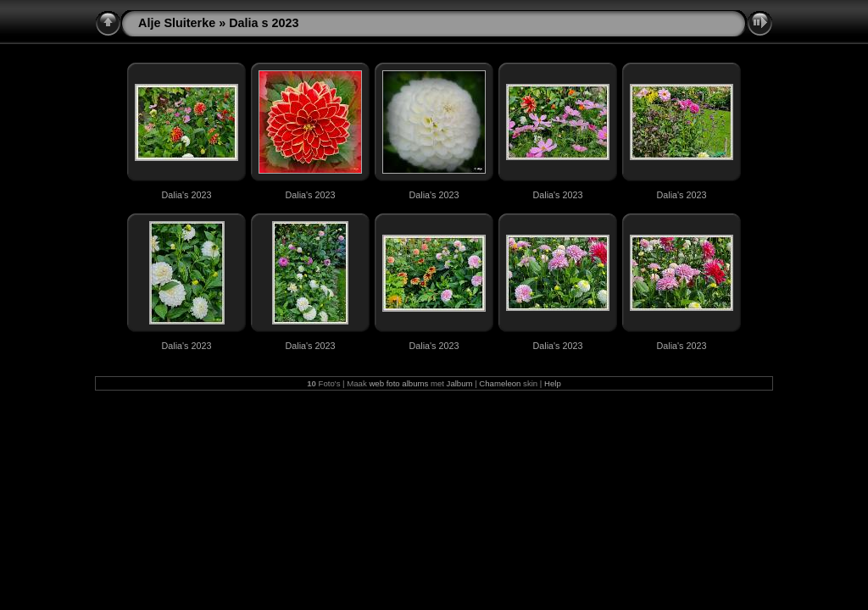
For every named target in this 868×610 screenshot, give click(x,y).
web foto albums (398, 383)
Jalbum (460, 383)
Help (553, 383)
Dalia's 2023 (186, 195)
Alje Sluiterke (177, 23)
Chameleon (500, 383)
